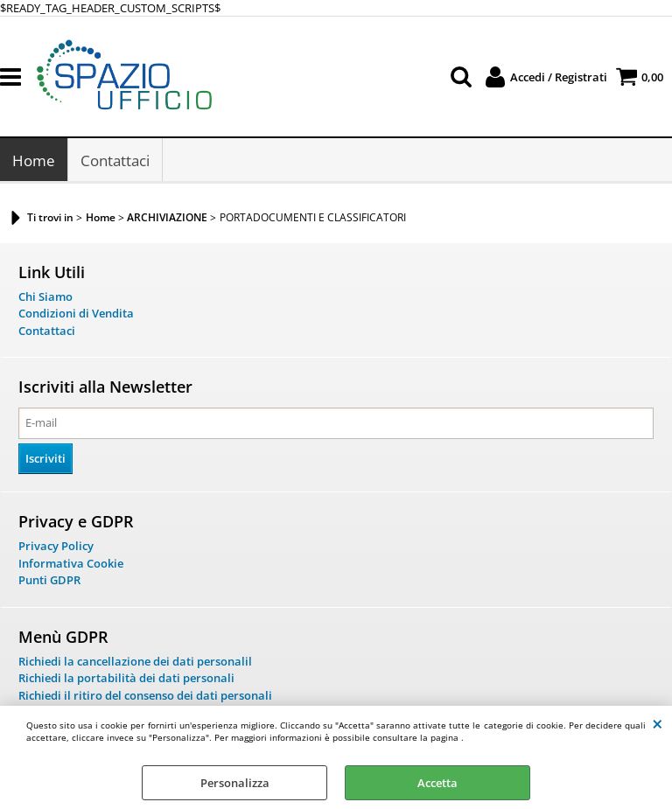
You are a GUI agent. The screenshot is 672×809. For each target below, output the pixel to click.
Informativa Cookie (71, 564)
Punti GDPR (49, 582)
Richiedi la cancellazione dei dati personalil (135, 662)
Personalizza (235, 783)
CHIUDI (658, 723)
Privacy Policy (56, 547)
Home (34, 161)
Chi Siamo (45, 297)
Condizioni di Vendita (76, 315)
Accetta (437, 783)
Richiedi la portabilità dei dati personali (126, 680)
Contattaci (115, 161)
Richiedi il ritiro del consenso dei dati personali (145, 696)
